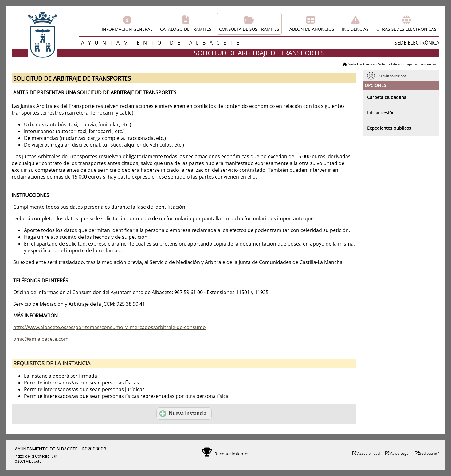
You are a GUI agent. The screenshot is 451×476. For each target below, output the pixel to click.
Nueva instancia (183, 414)
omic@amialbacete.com (41, 339)
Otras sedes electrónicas (406, 29)
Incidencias (355, 29)
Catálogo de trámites (186, 29)
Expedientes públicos (389, 128)
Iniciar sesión (381, 113)
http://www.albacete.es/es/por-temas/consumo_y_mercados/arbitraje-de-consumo (110, 327)
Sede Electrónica (361, 64)
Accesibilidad (368, 453)
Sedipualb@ (429, 453)
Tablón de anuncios (311, 29)
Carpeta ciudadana (387, 97)
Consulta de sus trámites (249, 29)
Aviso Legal (399, 453)
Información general (127, 29)
